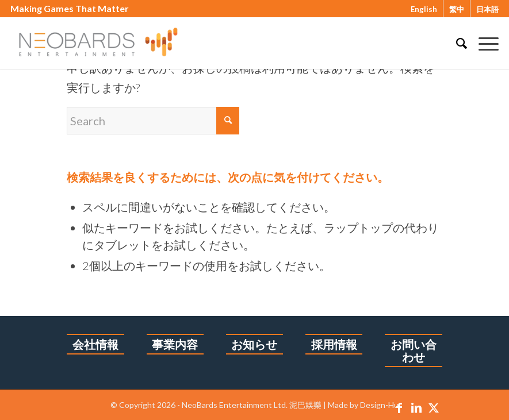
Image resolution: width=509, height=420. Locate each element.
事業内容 (175, 344)
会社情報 (95, 344)
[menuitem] (456, 43)
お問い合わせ (414, 350)
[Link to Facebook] (399, 407)
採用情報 (334, 344)
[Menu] (483, 43)
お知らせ (254, 344)
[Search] (456, 43)
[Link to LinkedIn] (416, 407)
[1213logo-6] (109, 43)
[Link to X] (434, 407)
